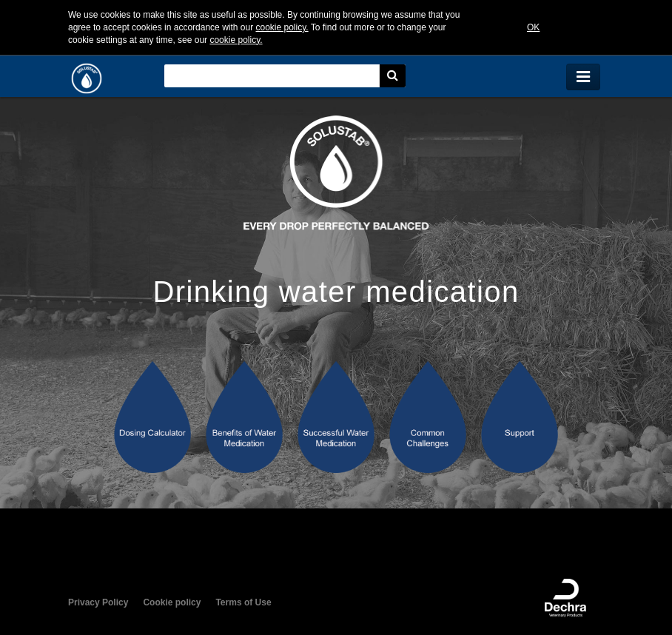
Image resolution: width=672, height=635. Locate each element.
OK (533, 27)
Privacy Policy (98, 602)
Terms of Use (243, 602)
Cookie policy (172, 602)
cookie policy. (282, 27)
